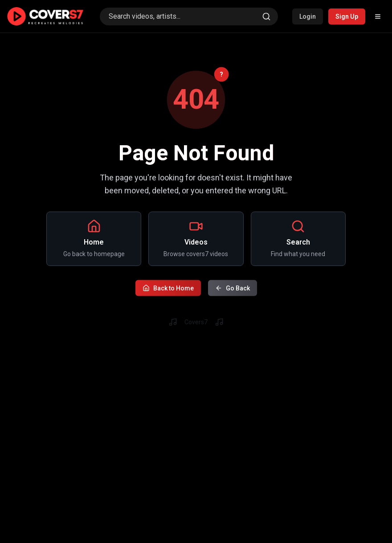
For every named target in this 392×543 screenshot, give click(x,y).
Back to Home (168, 287)
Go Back (233, 287)
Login (308, 16)
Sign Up (347, 16)
